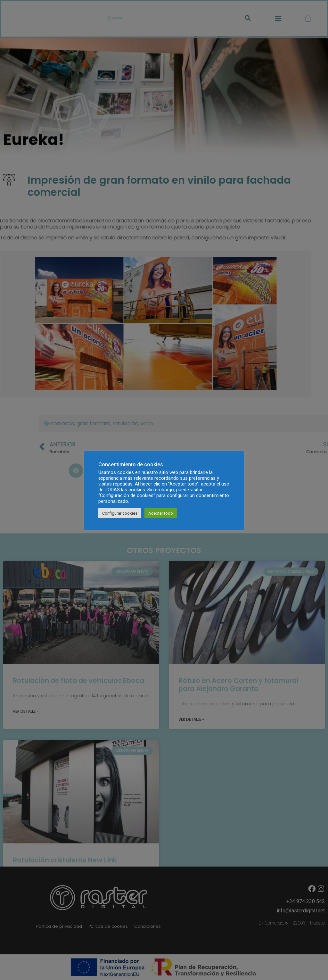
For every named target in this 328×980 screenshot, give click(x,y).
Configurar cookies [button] (120, 513)
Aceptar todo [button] (161, 513)
